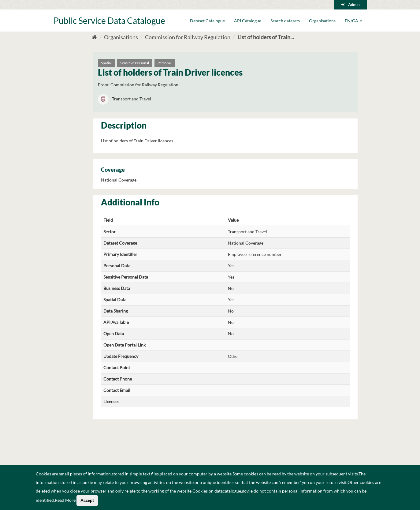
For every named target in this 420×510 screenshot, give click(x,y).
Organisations (322, 21)
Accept (87, 500)
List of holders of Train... (266, 37)
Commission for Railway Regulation (188, 37)
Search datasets (285, 21)
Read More (65, 500)
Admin (354, 5)
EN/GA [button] (353, 21)
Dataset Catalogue (207, 21)
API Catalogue (248, 21)
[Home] (94, 37)
